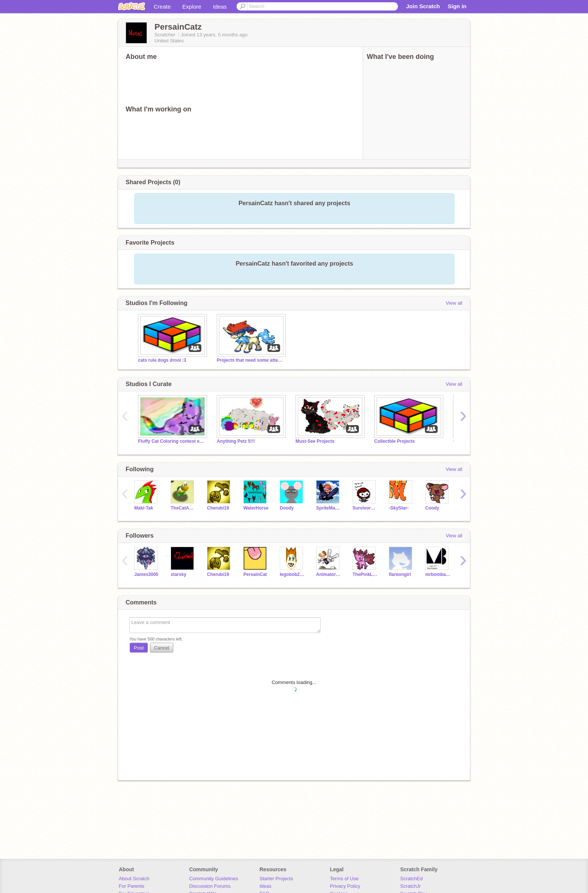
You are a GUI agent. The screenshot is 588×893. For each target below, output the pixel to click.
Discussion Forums (210, 886)
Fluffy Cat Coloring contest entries (172, 441)
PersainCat (255, 574)
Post (139, 648)
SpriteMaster (329, 508)
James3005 (146, 574)
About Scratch (134, 879)
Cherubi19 (218, 508)
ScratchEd (411, 879)
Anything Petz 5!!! (236, 441)
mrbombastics (438, 574)
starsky (178, 574)
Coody (432, 508)
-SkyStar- (399, 508)
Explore (192, 7)
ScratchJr (410, 886)
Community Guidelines (214, 879)
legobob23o (292, 574)
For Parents (132, 886)
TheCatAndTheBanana (183, 508)
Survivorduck (365, 508)
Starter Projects (276, 879)
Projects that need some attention (250, 360)
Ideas (220, 7)
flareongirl (400, 574)
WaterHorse (256, 508)
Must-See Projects (315, 441)
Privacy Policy (345, 886)
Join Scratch (423, 6)
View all (454, 303)
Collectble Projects (394, 441)
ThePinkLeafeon (365, 574)
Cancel (162, 648)
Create (162, 7)
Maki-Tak (144, 508)
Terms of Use (344, 879)
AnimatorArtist (329, 574)
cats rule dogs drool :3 (162, 360)
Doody (287, 508)
